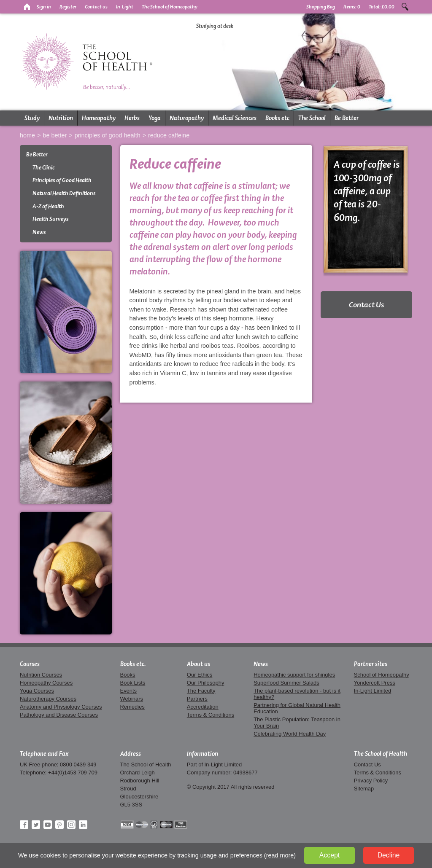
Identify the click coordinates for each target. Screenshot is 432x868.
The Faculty (201, 691)
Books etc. (133, 664)
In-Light (125, 7)
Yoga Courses (37, 691)
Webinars (132, 699)
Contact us (96, 7)
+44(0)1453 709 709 (73, 773)
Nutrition (61, 118)
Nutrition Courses (41, 675)
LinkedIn (83, 825)
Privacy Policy (371, 781)
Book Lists (133, 683)
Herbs (132, 118)
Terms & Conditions (211, 715)
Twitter (36, 825)
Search (405, 7)
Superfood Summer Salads (286, 683)
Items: (352, 7)
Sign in (44, 7)
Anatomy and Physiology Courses (61, 707)
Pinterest (59, 825)
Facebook (24, 825)
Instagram (71, 825)
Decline (389, 855)
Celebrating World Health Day (290, 734)
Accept (329, 855)
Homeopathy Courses (46, 683)
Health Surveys (51, 219)
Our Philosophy (206, 683)
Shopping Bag (321, 7)
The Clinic (44, 168)
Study (32, 118)
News (39, 232)
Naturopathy (187, 118)
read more (280, 855)
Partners (197, 699)
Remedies (132, 707)
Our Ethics (200, 675)
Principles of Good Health (108, 135)
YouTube (48, 825)
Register (68, 7)
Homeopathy (99, 118)
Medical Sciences (235, 118)
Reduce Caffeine (169, 135)
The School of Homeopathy (170, 7)
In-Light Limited (373, 691)
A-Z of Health (48, 206)
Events (129, 691)
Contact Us (366, 305)
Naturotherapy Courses (48, 699)
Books (128, 675)
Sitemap (364, 789)
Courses (30, 664)
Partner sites (371, 664)
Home (27, 135)
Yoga (155, 118)
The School (312, 118)
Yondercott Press (375, 683)
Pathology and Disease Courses (59, 715)
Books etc (277, 118)
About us (198, 664)
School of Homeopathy (382, 675)
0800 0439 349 (78, 765)
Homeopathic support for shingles (294, 675)
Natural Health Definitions (64, 193)
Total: (382, 7)
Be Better (347, 118)
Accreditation (203, 707)
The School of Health (381, 754)
